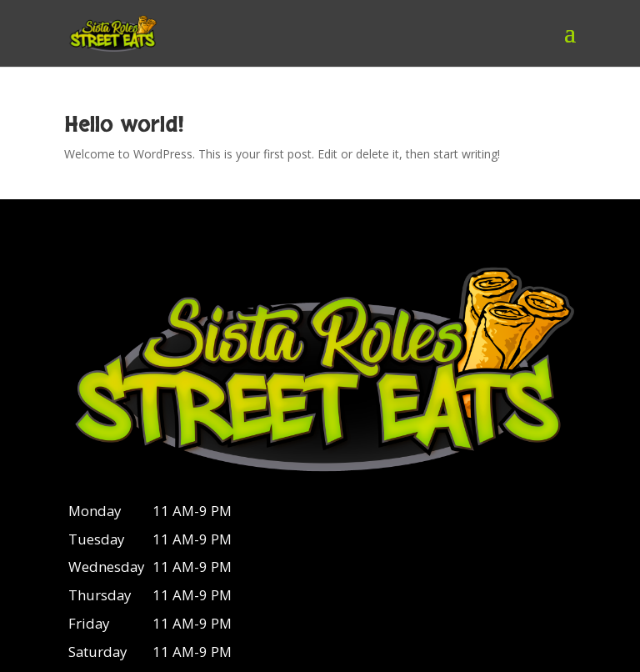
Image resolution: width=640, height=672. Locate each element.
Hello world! (124, 125)
